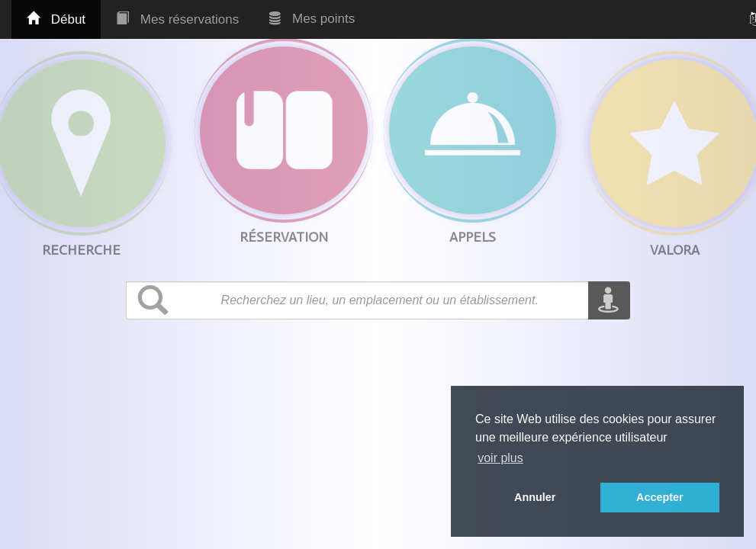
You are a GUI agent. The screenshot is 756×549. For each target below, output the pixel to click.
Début (56, 19)
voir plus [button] (500, 458)
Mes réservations (177, 19)
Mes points (312, 19)
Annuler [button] (535, 497)
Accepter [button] (660, 497)
